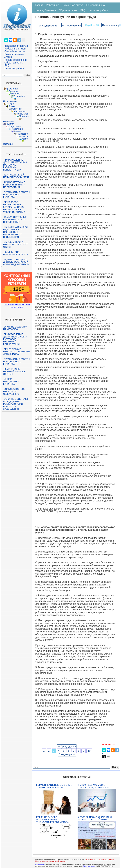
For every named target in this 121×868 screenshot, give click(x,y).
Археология (12, 89)
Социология (15, 126)
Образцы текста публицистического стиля (16, 244)
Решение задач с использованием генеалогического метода (52, 820)
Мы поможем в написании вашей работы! (50, 861)
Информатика (10, 101)
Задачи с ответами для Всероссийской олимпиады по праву (16, 262)
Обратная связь (14, 63)
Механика (24, 116)
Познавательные (96, 5)
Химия (25, 139)
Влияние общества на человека (15, 328)
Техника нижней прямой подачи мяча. (17, 176)
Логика (12, 106)
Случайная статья (15, 51)
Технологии (17, 129)
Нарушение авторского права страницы (99, 860)
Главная (39, 5)
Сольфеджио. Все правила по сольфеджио (14, 391)
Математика (20, 111)
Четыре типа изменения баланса (16, 253)
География (19, 96)
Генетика (16, 94)
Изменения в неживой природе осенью (14, 372)
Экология (8, 144)
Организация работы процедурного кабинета (16, 195)
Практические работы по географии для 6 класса (17, 352)
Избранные (53, 5)
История (10, 104)
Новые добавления (16, 60)
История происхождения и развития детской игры (95, 818)
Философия (22, 134)
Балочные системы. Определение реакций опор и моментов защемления (16, 404)
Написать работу (14, 68)
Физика (17, 131)
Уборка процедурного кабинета (12, 381)
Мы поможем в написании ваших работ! (17, 306)
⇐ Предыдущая (72, 25)
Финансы (24, 136)
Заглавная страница (16, 46)
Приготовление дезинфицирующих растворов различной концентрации (15, 165)
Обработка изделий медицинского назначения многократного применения (15, 232)
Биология (13, 91)
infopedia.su (40, 864)
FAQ (7, 65)
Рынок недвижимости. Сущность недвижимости (94, 786)
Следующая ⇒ (111, 25)
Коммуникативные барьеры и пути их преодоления (15, 220)
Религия (10, 124)
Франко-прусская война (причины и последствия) (14, 185)
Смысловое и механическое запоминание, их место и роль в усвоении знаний (14, 207)
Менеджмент (23, 114)
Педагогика (9, 121)
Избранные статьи (15, 49)
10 (89, 751)
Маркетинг (16, 109)
